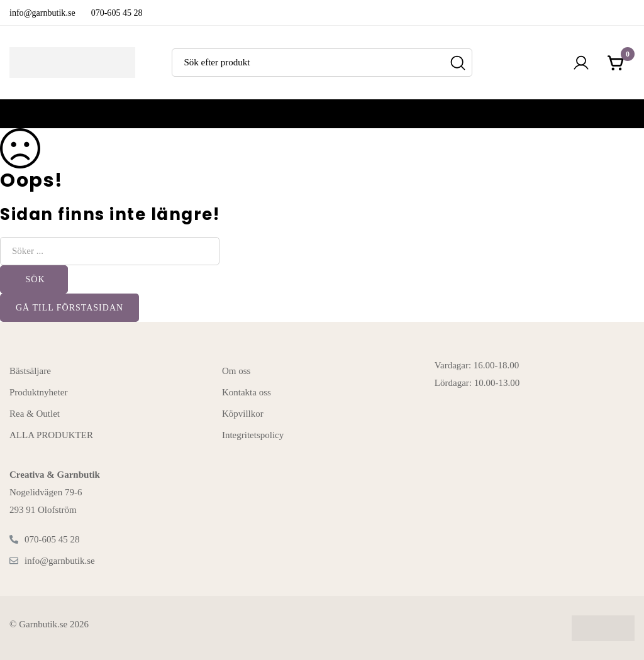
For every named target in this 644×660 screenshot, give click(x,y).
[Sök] (458, 63)
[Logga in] (581, 63)
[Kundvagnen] (616, 63)
